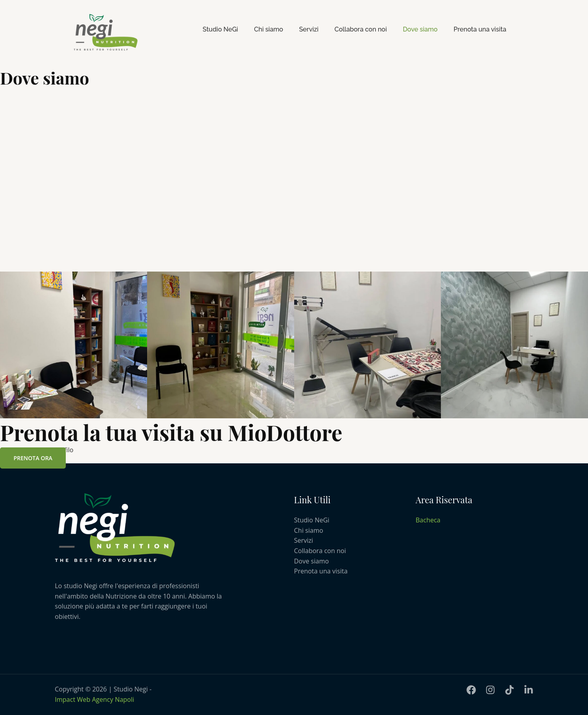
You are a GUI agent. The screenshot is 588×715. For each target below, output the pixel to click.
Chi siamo (268, 29)
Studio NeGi (220, 29)
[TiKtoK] (509, 690)
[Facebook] (471, 690)
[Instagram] (490, 690)
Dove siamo (420, 29)
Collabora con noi (361, 29)
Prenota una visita (480, 29)
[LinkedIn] (529, 690)
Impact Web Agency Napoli (95, 699)
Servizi (309, 29)
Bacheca (428, 520)
